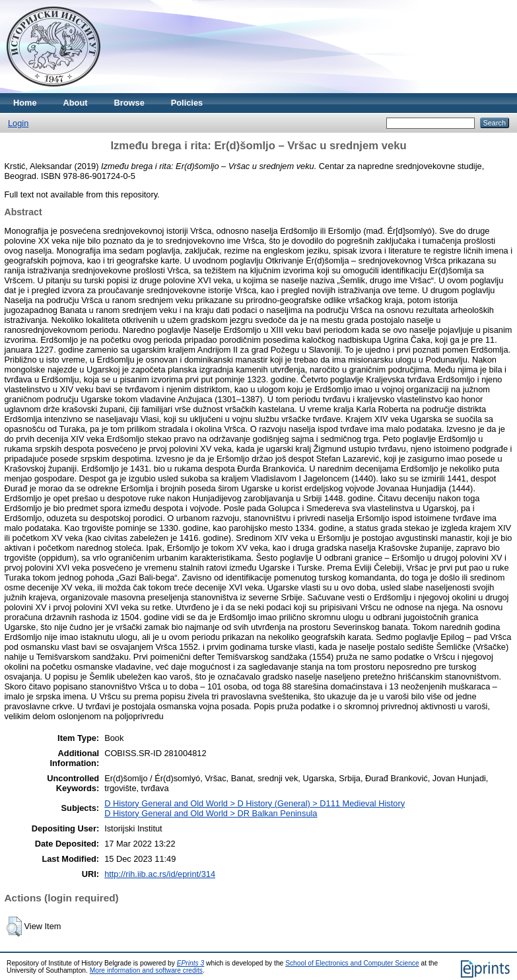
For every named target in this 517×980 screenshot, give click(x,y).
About (76, 103)
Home (25, 103)
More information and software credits (146, 970)
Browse (129, 103)
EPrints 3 (191, 963)
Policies (187, 103)
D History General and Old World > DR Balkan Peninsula (211, 813)
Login (18, 123)
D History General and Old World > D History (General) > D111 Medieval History (255, 803)
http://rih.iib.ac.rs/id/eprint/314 (160, 874)
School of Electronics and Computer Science (352, 963)
